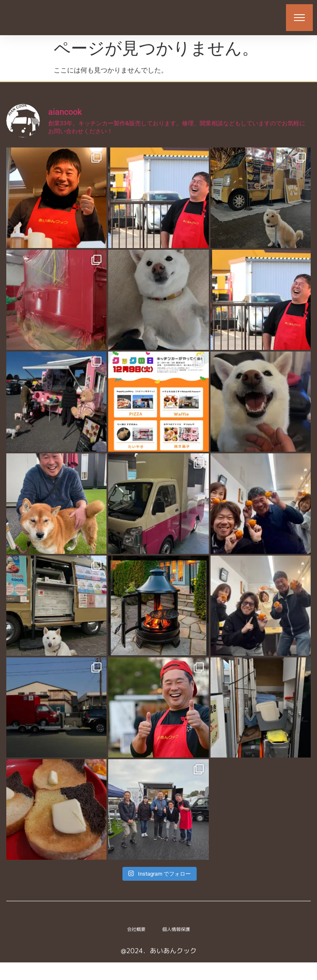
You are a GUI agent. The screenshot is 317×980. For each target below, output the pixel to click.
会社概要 (136, 947)
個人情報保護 (176, 947)
